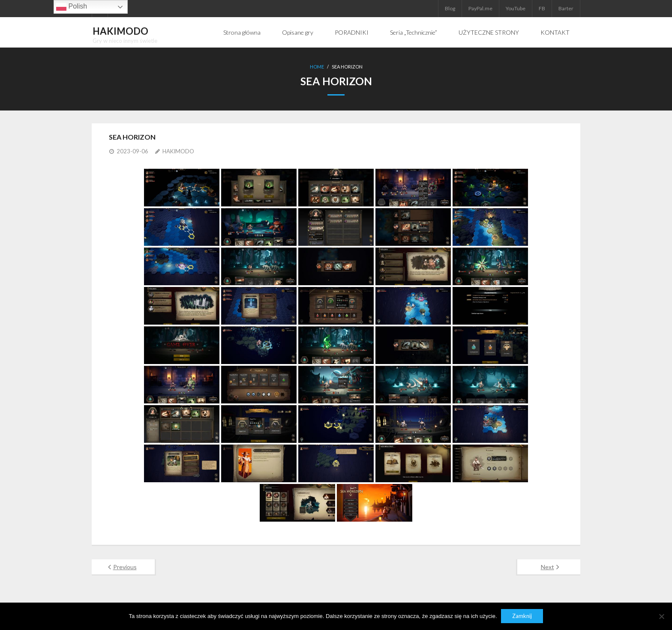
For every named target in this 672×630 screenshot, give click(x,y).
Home (317, 67)
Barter (566, 8)
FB (542, 8)
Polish (72, 7)
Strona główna (242, 32)
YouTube (516, 8)
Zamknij (522, 616)
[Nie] (661, 616)
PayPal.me (480, 8)
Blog (450, 8)
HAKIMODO (178, 151)
